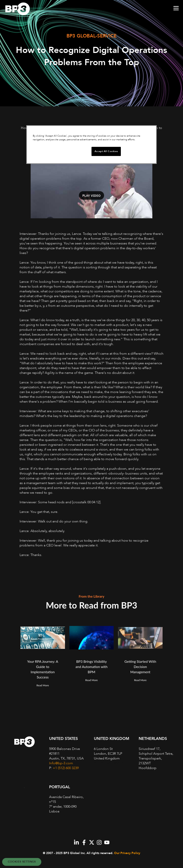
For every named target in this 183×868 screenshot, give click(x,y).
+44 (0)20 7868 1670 (112, 763)
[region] (91, 145)
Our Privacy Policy (127, 853)
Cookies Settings (22, 862)
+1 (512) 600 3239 (66, 768)
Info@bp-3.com (61, 763)
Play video (91, 195)
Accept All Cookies (106, 151)
